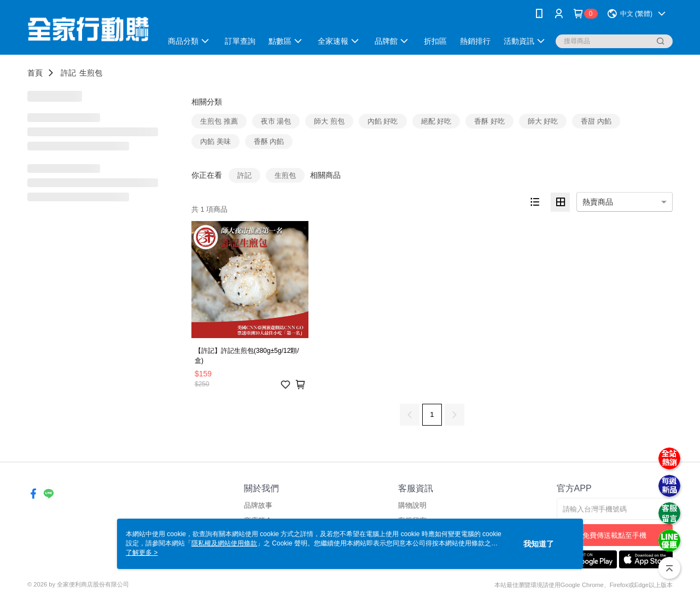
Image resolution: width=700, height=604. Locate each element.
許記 (68, 73)
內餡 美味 (215, 141)
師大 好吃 (543, 121)
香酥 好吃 (489, 121)
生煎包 (91, 73)
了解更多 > (142, 553)
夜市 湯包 (276, 121)
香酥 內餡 (269, 141)
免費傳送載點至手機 (614, 535)
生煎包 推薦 (219, 121)
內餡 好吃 (383, 121)
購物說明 (412, 505)
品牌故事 (258, 505)
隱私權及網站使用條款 (224, 543)
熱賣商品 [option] (598, 202)
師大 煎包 (329, 121)
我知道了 (539, 544)
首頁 (35, 73)
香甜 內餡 (596, 121)
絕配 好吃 (436, 121)
